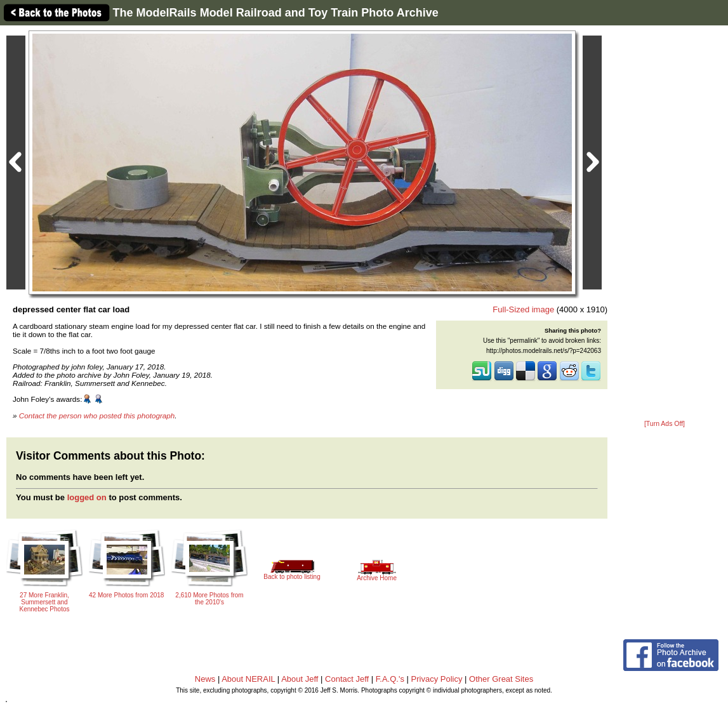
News (205, 679)
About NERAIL (248, 679)
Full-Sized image (523, 309)
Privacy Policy (437, 679)
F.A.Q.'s (390, 679)
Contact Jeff (347, 679)
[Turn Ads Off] (665, 424)
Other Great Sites (501, 679)
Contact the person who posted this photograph (97, 415)
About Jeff (300, 679)
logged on (87, 497)
